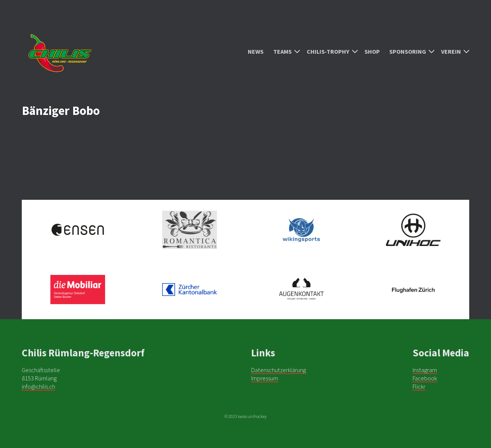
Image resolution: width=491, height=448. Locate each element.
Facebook (425, 378)
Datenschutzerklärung (279, 370)
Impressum (265, 378)
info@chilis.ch (38, 386)
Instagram (425, 370)
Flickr (419, 386)
